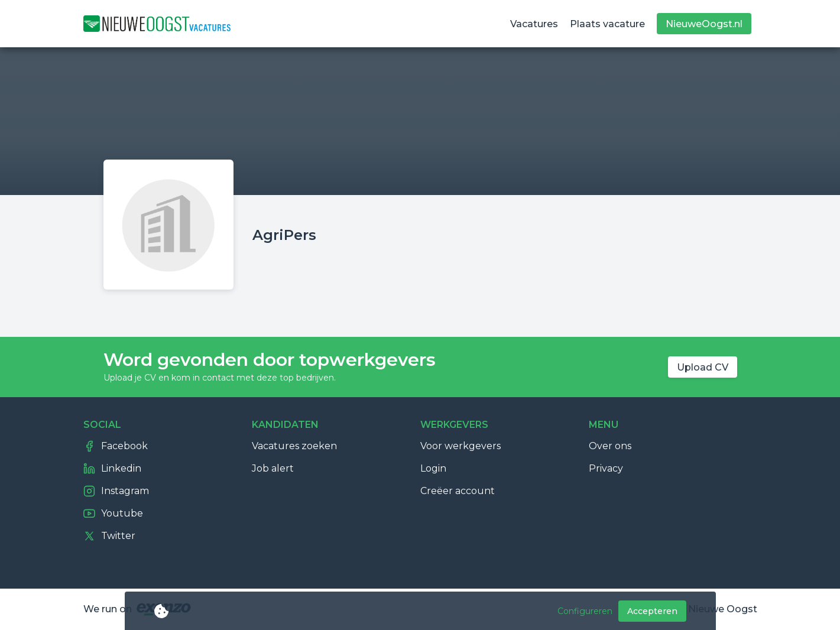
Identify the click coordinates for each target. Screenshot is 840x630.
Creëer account (458, 491)
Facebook (116, 446)
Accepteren (652, 611)
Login (433, 468)
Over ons (610, 446)
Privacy (606, 468)
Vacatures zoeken (294, 446)
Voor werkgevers (460, 446)
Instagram (116, 491)
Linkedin (112, 469)
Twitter (109, 536)
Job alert (273, 468)
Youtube (113, 514)
